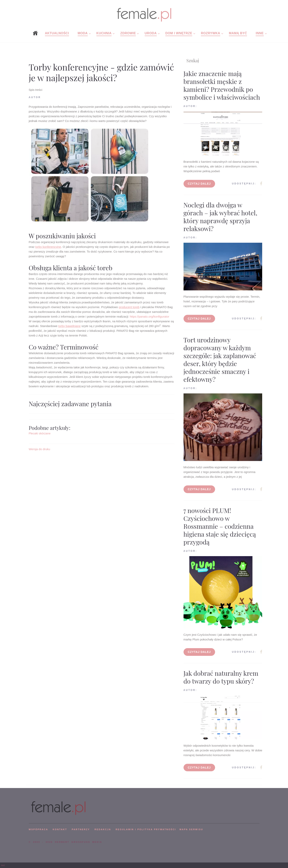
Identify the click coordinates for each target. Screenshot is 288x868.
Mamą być (238, 33)
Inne (260, 33)
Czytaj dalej (199, 184)
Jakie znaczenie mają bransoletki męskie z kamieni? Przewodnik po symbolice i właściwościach (222, 85)
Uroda (151, 33)
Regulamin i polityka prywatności (146, 829)
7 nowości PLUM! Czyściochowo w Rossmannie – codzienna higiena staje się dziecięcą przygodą (220, 526)
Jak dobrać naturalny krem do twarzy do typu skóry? (221, 677)
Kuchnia (104, 33)
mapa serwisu (191, 829)
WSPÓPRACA (38, 829)
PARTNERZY (81, 829)
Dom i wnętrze (179, 33)
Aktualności (57, 33)
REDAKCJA (103, 829)
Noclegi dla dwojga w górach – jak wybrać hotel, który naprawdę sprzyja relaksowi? (220, 217)
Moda (83, 33)
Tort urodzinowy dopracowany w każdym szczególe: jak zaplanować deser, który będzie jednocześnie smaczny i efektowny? (220, 359)
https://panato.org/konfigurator (149, 316)
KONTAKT (60, 829)
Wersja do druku (40, 449)
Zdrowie (128, 33)
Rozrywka (211, 33)
